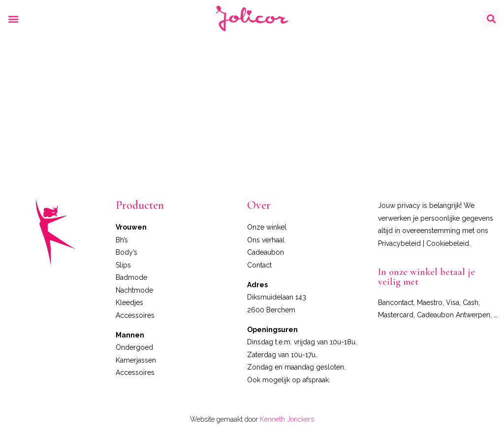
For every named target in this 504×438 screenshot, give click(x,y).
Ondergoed (134, 347)
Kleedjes (129, 303)
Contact (259, 265)
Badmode (131, 277)
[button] (13, 18)
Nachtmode (134, 290)
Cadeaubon (266, 252)
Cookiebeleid (448, 243)
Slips (123, 265)
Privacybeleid (399, 243)
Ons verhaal (266, 240)
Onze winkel (267, 227)
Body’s (126, 252)
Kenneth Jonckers (287, 419)
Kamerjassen (136, 360)
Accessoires (135, 315)
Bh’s (122, 240)
